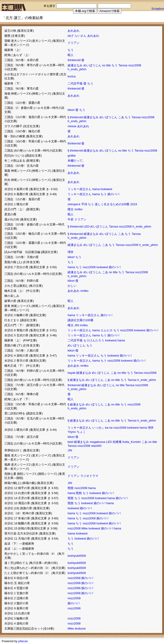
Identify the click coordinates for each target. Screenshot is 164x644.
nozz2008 (135, 65)
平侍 (84, 204)
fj (68, 117)
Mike (84, 528)
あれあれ (74, 31)
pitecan (23, 641)
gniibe (72, 156)
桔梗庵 (117, 442)
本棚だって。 (77, 161)
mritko (78, 209)
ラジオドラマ (89, 476)
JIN (77, 325)
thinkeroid (74, 60)
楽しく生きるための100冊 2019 (116, 204)
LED (86, 226)
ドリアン (74, 43)
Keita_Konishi (131, 442)
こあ (121, 117)
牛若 (71, 219)
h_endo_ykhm (77, 69)
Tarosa (123, 65)
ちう (71, 50)
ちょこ (81, 432)
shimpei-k (74, 204)
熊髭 (71, 488)
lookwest (106, 189)
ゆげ (71, 36)
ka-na (109, 428)
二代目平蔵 (75, 83)
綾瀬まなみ (75, 65)
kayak (71, 373)
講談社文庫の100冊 (81, 320)
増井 (71, 252)
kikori (71, 110)
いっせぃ (98, 428)
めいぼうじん (92, 65)
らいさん (80, 36)
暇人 (71, 55)
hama (96, 189)
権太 (71, 209)
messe (72, 126)
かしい (72, 286)
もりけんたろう (94, 340)
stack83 (96, 446)
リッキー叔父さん (79, 189)
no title (107, 65)
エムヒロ (107, 330)
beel (70, 442)
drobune (80, 629)
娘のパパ (113, 194)
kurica (72, 76)
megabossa (97, 442)
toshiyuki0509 (77, 556)
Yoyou (72, 432)
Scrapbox (158, 9)
